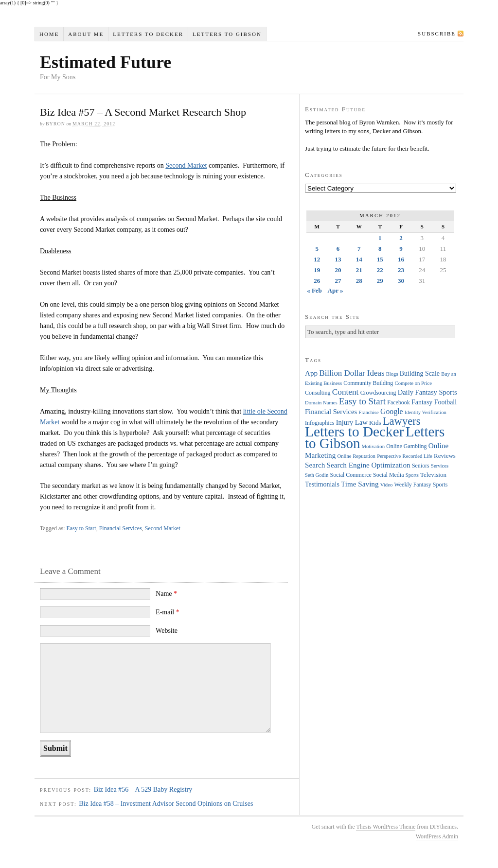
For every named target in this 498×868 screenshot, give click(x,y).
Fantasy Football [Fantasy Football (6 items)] (434, 402)
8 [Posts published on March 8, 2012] (380, 249)
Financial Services (121, 528)
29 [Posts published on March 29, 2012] (380, 281)
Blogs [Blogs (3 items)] (392, 374)
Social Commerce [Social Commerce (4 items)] (351, 475)
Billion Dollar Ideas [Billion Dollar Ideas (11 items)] (352, 373)
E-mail (168, 612)
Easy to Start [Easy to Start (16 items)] (362, 401)
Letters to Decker (148, 34)
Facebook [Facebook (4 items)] (398, 402)
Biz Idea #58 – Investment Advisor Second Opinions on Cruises (166, 804)
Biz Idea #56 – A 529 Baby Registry (143, 790)
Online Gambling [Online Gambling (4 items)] (406, 446)
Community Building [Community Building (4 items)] (368, 383)
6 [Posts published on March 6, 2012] (338, 249)
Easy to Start (81, 528)
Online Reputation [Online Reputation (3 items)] (356, 456)
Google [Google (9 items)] (392, 411)
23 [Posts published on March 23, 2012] (401, 270)
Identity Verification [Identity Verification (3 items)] (426, 412)
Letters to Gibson (227, 34)
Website (167, 631)
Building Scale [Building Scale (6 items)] (420, 373)
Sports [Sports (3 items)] (412, 475)
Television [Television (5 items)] (433, 475)
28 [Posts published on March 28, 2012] (359, 281)
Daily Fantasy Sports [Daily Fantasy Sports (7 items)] (427, 392)
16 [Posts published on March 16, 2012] (401, 259)
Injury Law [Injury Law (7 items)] (352, 422)
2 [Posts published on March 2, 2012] (401, 238)
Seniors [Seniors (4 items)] (421, 466)
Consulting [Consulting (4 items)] (318, 393)
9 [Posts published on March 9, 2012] (401, 249)
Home (49, 34)
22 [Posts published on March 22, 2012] (380, 270)
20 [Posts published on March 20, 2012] (338, 270)
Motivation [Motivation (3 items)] (373, 446)
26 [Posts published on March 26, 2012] (317, 281)
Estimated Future (106, 62)
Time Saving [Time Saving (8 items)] (360, 484)
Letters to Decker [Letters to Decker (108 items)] (355, 432)
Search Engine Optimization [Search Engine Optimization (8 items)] (369, 465)
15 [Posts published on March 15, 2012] (380, 259)
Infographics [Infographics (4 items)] (320, 423)
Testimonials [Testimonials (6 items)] (322, 484)
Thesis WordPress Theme (386, 827)
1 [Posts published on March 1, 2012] (380, 238)
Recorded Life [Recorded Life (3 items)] (418, 456)
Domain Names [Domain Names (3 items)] (321, 403)
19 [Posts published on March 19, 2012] (317, 270)
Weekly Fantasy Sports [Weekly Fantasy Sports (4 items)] (421, 485)
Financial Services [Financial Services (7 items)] (331, 412)
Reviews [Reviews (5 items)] (445, 456)
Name (166, 594)
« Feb (314, 290)
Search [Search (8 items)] (315, 465)
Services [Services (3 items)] (440, 466)
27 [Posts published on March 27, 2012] (338, 281)
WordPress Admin (437, 836)
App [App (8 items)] (311, 373)
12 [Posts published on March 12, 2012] (317, 259)
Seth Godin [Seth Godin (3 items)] (317, 475)
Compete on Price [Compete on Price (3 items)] (413, 383)
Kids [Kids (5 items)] (375, 423)
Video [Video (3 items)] (386, 485)
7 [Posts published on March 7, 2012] (359, 249)
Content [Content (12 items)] (346, 392)
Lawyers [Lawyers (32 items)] (402, 421)
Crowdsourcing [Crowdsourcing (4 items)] (378, 393)
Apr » (336, 290)
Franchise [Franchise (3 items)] (368, 412)
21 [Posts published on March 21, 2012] (359, 270)
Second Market (186, 165)
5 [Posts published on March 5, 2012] (317, 249)
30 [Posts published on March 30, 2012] (401, 281)
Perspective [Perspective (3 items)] (389, 456)
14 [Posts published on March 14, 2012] (359, 259)
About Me (86, 34)
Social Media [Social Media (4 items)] (388, 475)
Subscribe (437, 34)
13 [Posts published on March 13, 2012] (338, 259)
